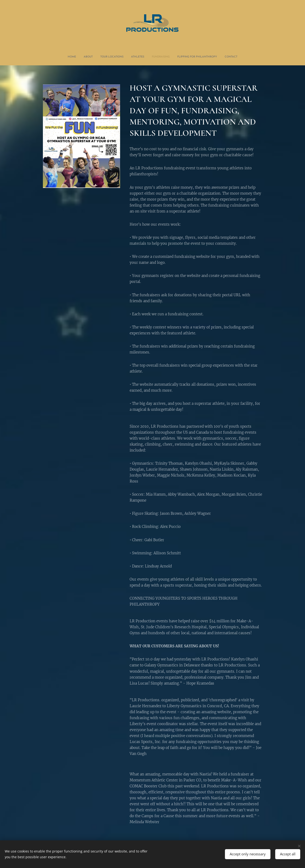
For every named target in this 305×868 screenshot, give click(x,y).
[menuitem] (132, 57)
